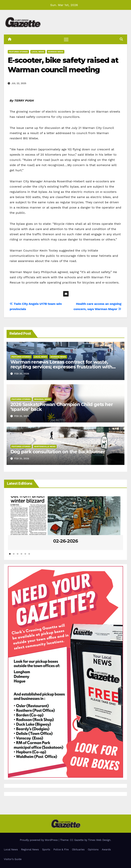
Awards (106, 849)
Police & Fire (61, 849)
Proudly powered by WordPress (39, 840)
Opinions (93, 849)
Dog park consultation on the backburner (58, 452)
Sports (46, 849)
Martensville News (45, 446)
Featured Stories (18, 52)
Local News (38, 52)
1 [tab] (10, 556)
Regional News (42, 399)
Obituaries (78, 849)
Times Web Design (99, 840)
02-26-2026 (65, 541)
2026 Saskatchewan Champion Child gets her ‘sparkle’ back (62, 407)
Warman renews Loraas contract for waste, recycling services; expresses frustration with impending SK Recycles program (61, 367)
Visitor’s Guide (13, 859)
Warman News (56, 52)
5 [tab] (25, 556)
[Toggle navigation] (66, 39)
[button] (121, 39)
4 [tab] (21, 556)
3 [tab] (18, 556)
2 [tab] (14, 556)
